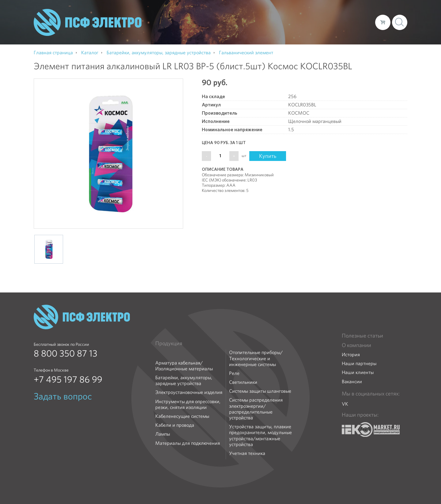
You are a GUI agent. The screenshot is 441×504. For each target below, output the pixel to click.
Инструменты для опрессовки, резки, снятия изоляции (188, 404)
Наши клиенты (358, 372)
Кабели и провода (175, 425)
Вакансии (352, 382)
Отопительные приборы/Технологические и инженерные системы (256, 358)
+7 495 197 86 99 (68, 380)
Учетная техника (247, 453)
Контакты (359, 22)
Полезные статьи (362, 336)
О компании (254, 22)
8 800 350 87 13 (66, 353)
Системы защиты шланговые (260, 391)
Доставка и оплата (320, 22)
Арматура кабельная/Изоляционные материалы (184, 366)
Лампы (163, 434)
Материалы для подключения (188, 443)
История (351, 355)
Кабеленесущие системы (182, 416)
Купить (268, 156)
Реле (234, 373)
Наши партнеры (359, 363)
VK (345, 404)
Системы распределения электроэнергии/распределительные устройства (256, 409)
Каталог (283, 22)
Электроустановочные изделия (189, 392)
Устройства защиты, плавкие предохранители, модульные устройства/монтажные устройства (260, 435)
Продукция (169, 343)
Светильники (243, 382)
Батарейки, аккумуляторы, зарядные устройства (184, 380)
